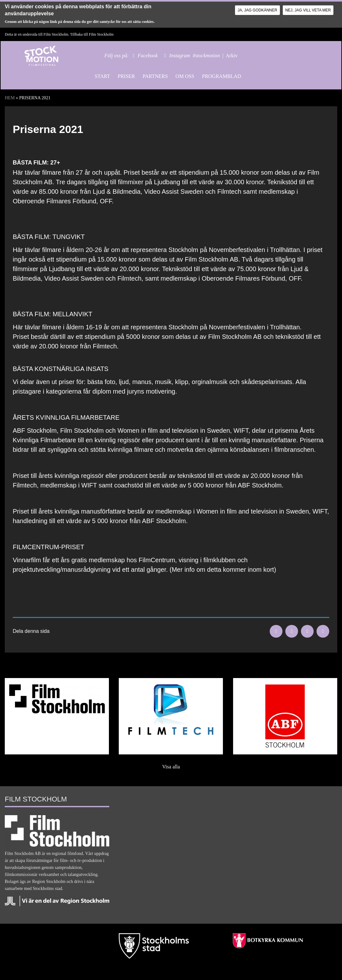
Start (102, 76)
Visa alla (171, 767)
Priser (126, 76)
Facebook (148, 56)
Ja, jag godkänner (257, 10)
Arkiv (232, 56)
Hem (10, 98)
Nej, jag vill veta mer (308, 10)
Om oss (185, 76)
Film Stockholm (101, 34)
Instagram (180, 56)
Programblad (221, 76)
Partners (155, 76)
